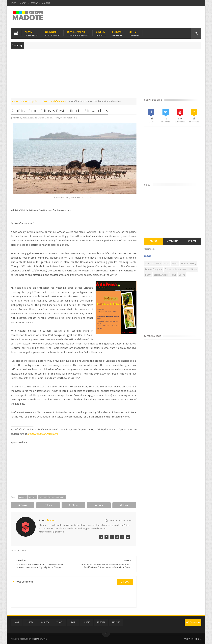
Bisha (158, 264)
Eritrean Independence (176, 269)
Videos (101, 33)
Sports (182, 275)
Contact (46, 3)
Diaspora (45, 622)
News (31, 33)
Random (192, 241)
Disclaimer (196, 639)
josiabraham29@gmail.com (43, 434)
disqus (125, 582)
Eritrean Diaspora (154, 269)
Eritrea (24, 101)
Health (148, 275)
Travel (44, 101)
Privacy (187, 639)
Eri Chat (116, 622)
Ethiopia (193, 269)
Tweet (23, 505)
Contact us (193, 622)
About (23, 3)
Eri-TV (134, 33)
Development (78, 33)
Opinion (53, 33)
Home (13, 3)
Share (48, 505)
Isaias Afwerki (161, 275)
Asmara (149, 264)
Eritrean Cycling (188, 264)
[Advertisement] (106, 75)
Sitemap (34, 3)
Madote (36, 639)
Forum (117, 33)
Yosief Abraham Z (59, 101)
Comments (173, 241)
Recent (154, 241)
